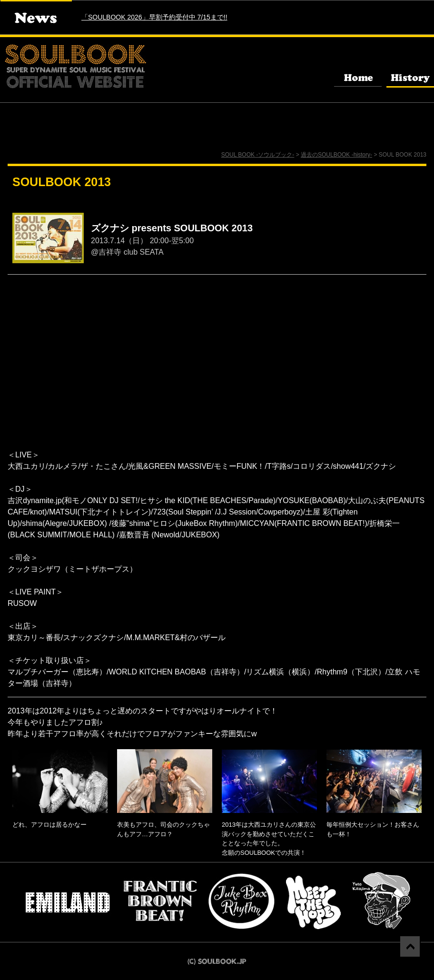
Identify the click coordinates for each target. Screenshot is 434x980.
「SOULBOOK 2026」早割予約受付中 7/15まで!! (154, 17)
